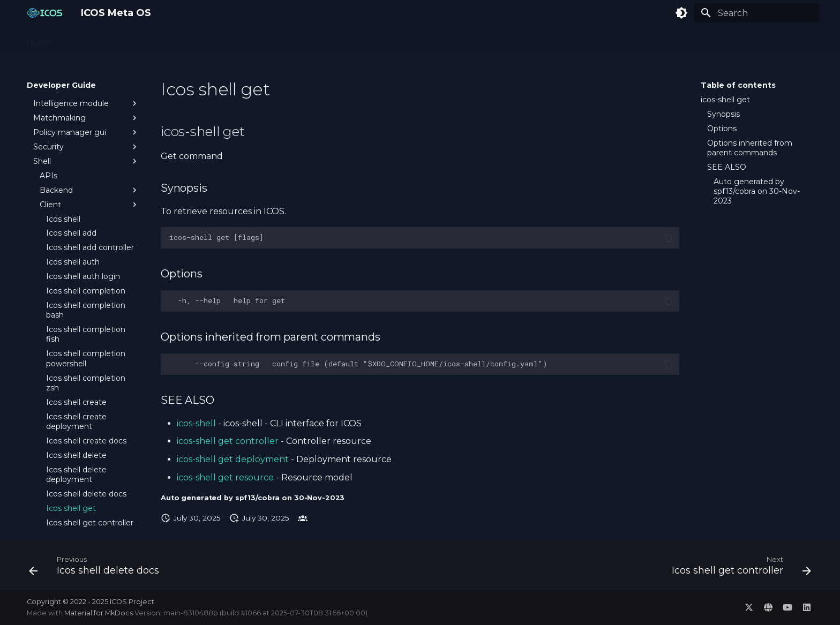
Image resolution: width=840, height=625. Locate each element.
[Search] (757, 13)
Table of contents (738, 85)
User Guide (224, 39)
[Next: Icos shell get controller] (738, 568)
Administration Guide (152, 39)
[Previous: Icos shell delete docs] (97, 568)
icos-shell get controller (228, 441)
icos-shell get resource (225, 477)
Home (39, 39)
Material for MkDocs (99, 613)
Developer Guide (289, 39)
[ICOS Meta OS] (45, 13)
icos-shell (196, 423)
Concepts (82, 39)
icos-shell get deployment (233, 459)
